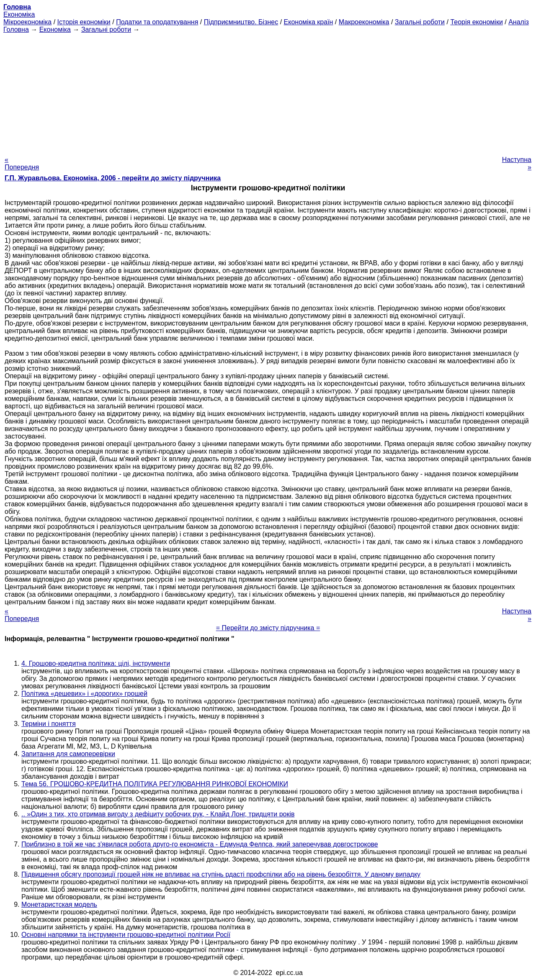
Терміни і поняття (49, 724)
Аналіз (519, 22)
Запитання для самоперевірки (68, 754)
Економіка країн (309, 22)
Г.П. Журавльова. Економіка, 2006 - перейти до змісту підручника (113, 178)
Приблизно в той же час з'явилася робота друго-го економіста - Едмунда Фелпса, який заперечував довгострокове (200, 844)
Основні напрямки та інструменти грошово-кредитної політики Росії (126, 935)
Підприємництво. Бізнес (241, 22)
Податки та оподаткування (157, 22)
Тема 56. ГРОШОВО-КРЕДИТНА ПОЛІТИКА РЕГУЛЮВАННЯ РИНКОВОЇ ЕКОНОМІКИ (155, 784)
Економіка (19, 14)
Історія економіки (84, 22)
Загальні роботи (420, 22)
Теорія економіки (476, 22)
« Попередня (22, 163)
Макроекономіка (364, 22)
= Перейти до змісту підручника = (268, 628)
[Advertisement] (268, 92)
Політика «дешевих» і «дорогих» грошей (84, 694)
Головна (16, 30)
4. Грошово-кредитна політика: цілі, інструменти (96, 663)
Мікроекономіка (27, 22)
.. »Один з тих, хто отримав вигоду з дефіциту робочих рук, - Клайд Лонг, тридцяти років (158, 814)
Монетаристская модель (59, 904)
